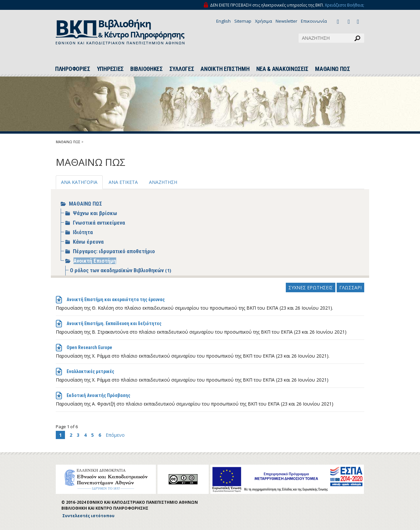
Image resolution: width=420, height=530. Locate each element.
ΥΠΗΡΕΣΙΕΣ (110, 69)
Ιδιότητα (83, 232)
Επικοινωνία (314, 21)
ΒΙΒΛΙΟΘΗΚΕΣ (147, 69)
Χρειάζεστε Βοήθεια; (345, 5)
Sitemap (243, 21)
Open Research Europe (89, 347)
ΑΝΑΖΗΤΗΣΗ (163, 182)
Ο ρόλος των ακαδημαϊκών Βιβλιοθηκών (117, 270)
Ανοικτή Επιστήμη (95, 261)
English (223, 21)
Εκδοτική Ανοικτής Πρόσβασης (98, 395)
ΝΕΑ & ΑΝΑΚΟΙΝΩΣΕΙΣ (283, 69)
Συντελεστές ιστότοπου (88, 516)
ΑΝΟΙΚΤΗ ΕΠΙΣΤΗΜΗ (225, 69)
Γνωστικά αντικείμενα (99, 223)
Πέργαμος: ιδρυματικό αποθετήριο (114, 251)
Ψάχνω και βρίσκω (95, 213)
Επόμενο (115, 435)
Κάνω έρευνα (88, 242)
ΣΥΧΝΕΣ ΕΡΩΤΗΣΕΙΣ (311, 287)
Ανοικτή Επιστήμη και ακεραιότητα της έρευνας (116, 299)
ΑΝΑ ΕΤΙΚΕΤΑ (123, 182)
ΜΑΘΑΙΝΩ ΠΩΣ (333, 69)
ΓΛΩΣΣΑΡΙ (350, 287)
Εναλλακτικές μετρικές (90, 371)
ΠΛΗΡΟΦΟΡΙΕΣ (73, 69)
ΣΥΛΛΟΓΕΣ (182, 69)
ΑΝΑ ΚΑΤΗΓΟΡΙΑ (79, 182)
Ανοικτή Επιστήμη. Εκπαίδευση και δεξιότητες (114, 323)
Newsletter (286, 21)
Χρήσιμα (263, 21)
